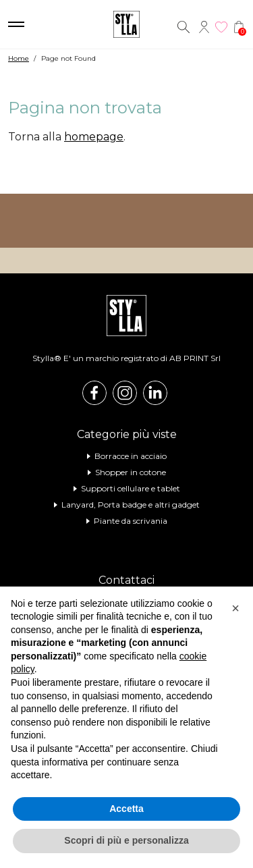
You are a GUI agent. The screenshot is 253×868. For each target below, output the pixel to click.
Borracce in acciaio (131, 456)
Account (204, 27)
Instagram (125, 393)
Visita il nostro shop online (126, 221)
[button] (235, 608)
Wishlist (221, 27)
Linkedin (155, 393)
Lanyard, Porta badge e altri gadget (131, 505)
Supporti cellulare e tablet (131, 488)
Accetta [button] (126, 809)
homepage (94, 137)
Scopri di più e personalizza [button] (126, 840)
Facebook (94, 393)
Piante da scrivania (131, 521)
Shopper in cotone (131, 472)
